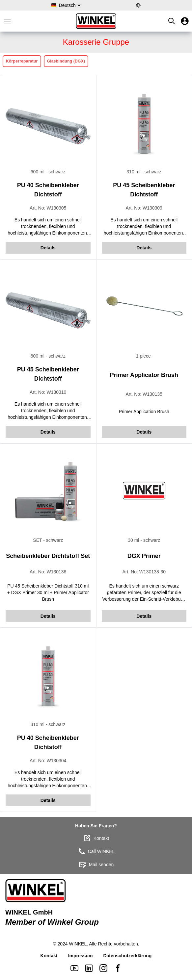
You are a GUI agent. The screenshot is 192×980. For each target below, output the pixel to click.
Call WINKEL (96, 851)
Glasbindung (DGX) (66, 61)
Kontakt (96, 838)
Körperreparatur (22, 61)
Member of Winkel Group (52, 922)
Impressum (81, 956)
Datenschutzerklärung (127, 956)
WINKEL (78, 944)
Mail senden (96, 865)
